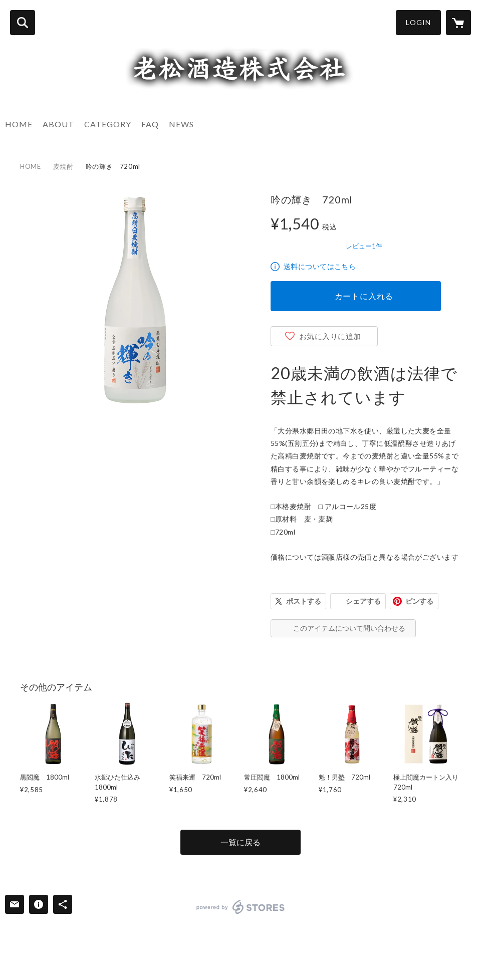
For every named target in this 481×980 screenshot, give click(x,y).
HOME (19, 124)
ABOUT (58, 124)
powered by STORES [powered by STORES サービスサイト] (241, 907)
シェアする (363, 601)
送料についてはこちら (320, 266)
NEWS (181, 124)
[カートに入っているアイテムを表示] (458, 23)
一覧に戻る (241, 842)
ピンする (419, 601)
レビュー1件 (364, 246)
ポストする (304, 601)
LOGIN (418, 22)
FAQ (150, 124)
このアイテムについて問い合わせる (349, 628)
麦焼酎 (63, 166)
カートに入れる (364, 296)
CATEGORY (108, 124)
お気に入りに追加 (330, 336)
